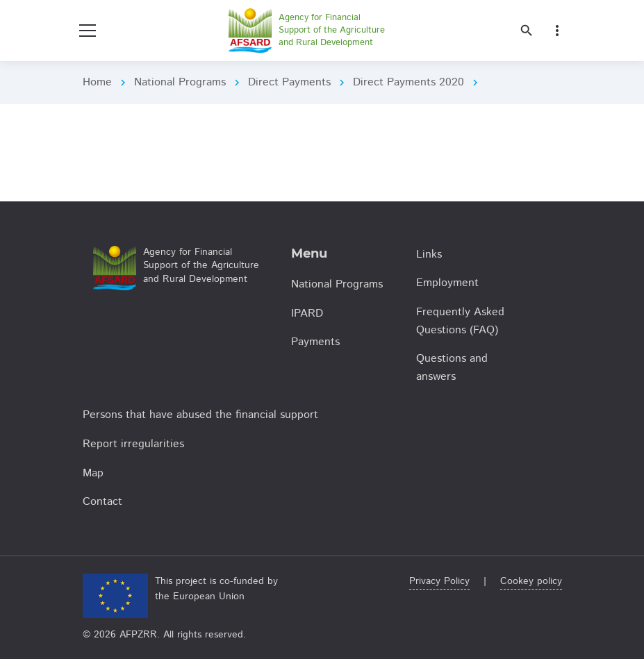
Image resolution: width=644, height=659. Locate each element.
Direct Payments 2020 (408, 82)
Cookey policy (531, 581)
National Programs (180, 82)
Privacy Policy (439, 581)
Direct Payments (289, 82)
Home (97, 82)
